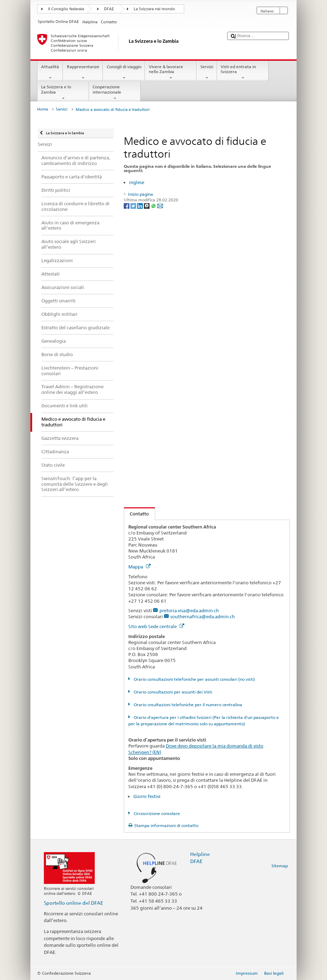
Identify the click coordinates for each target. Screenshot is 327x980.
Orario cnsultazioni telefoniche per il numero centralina (187, 705)
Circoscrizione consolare (156, 813)
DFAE (109, 9)
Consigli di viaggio (124, 72)
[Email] (160, 205)
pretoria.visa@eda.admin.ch (189, 610)
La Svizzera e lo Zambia (63, 93)
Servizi (207, 72)
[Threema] (147, 205)
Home (43, 109)
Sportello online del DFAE (74, 903)
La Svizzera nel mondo (154, 9)
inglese (137, 182)
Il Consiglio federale (66, 9)
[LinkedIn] (141, 205)
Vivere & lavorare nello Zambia (171, 72)
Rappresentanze (83, 72)
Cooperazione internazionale (115, 93)
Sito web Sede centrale (156, 626)
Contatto (137, 514)
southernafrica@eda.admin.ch (203, 616)
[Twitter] (134, 205)
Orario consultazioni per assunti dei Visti (172, 692)
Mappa (139, 567)
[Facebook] (127, 205)
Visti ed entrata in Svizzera (243, 72)
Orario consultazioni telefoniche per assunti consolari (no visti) (194, 679)
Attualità (50, 72)
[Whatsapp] (154, 205)
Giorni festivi (147, 796)
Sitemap (280, 866)
